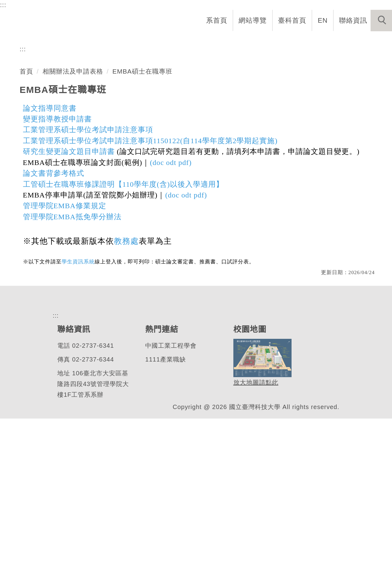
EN (323, 20)
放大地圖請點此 (255, 538)
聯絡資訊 (353, 20)
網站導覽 (253, 20)
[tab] (199, 157)
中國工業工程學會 (171, 501)
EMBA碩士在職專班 (142, 219)
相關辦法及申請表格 (73, 219)
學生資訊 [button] (286, 40)
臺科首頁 (293, 20)
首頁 (26, 219)
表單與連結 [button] (329, 40)
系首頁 (217, 20)
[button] (381, 21)
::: (3, 5)
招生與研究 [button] (243, 40)
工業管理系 (47, 133)
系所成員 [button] (199, 40)
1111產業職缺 (165, 515)
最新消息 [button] (372, 40)
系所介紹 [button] (160, 40)
